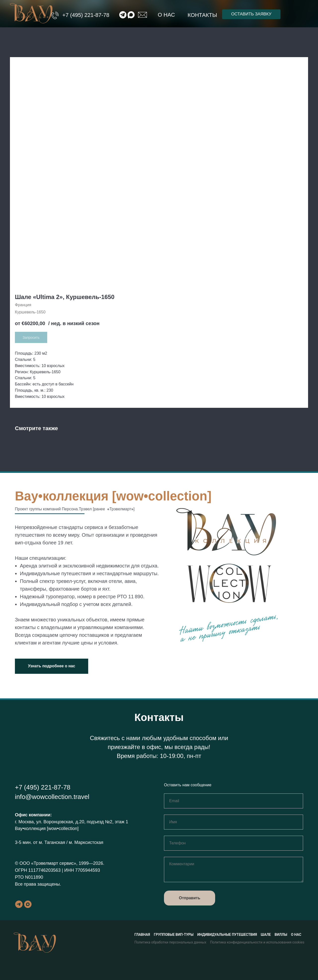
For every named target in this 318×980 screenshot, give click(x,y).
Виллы (281, 935)
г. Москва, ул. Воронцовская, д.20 (50, 822)
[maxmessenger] (28, 904)
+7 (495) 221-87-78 (86, 15)
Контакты (202, 15)
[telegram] (19, 904)
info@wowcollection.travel (52, 797)
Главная (142, 935)
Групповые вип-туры (174, 935)
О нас (166, 15)
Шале (266, 935)
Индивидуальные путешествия (227, 935)
